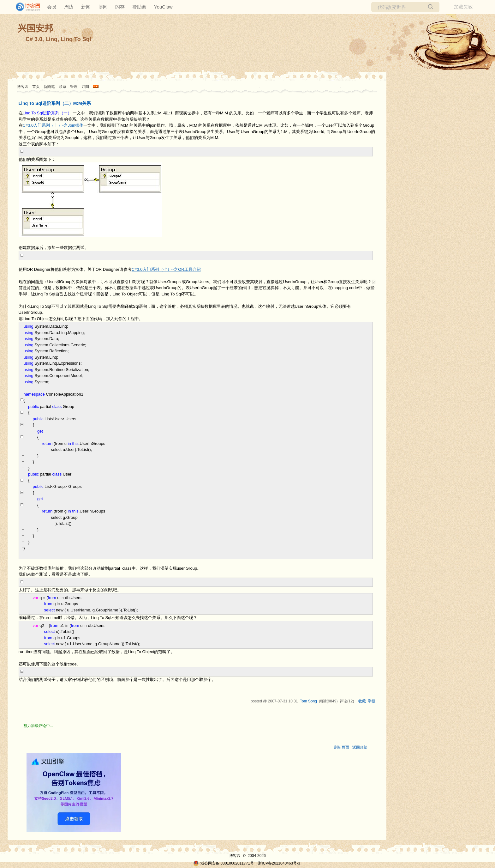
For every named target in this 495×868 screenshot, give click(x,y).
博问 (103, 7)
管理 (74, 87)
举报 (372, 701)
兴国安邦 (35, 28)
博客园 (23, 87)
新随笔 (49, 87)
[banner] (25, 7)
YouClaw (163, 7)
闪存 (120, 7)
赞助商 (139, 7)
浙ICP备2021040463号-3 (279, 863)
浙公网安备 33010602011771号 (224, 863)
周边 (69, 7)
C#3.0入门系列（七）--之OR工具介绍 (166, 269)
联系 (63, 87)
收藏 (362, 701)
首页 (36, 87)
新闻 (86, 7)
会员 (52, 7)
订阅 (85, 87)
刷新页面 (342, 747)
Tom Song (308, 701)
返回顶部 (360, 747)
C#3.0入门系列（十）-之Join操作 (53, 125)
